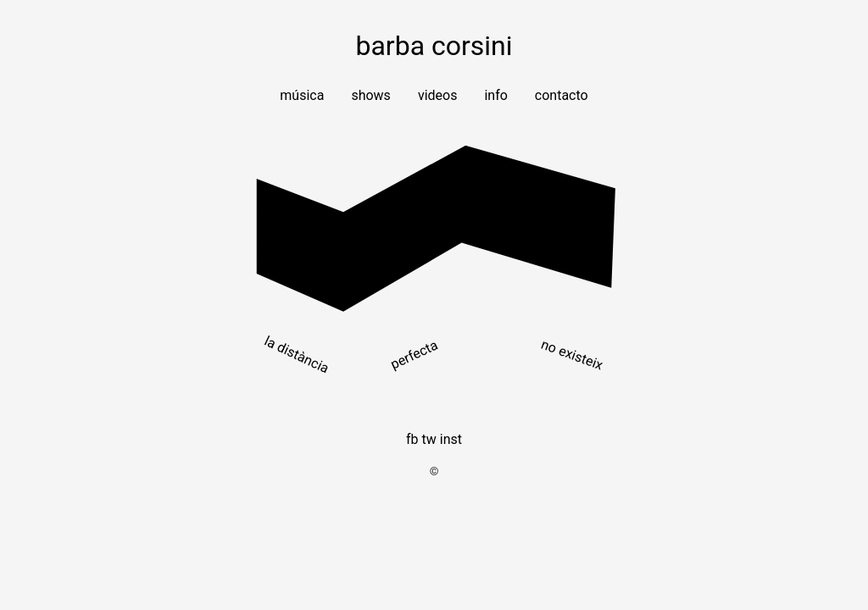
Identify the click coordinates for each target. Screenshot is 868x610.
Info (495, 95)
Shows (370, 95)
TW (429, 439)
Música (302, 95)
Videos (438, 95)
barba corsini (434, 46)
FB (412, 439)
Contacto (562, 95)
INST (451, 439)
